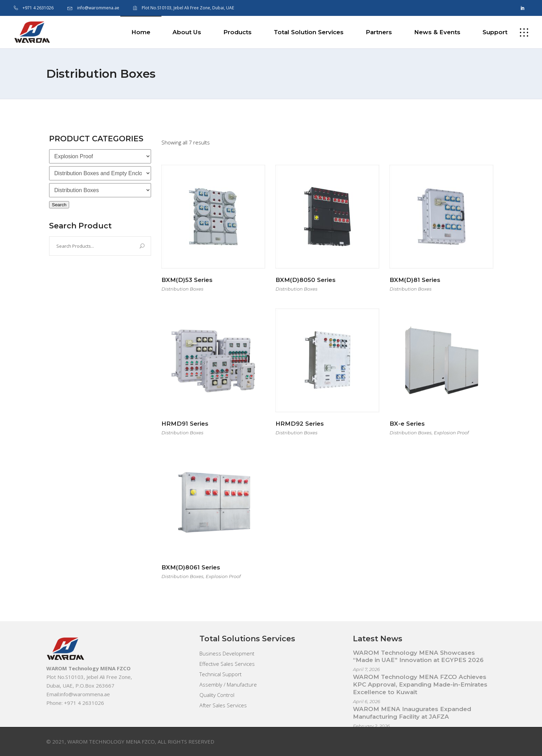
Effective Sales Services (227, 664)
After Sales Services (223, 705)
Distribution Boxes (182, 289)
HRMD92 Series (300, 424)
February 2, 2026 (371, 726)
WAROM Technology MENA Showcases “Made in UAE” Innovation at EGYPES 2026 (418, 656)
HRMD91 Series (185, 424)
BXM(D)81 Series (415, 280)
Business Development (227, 653)
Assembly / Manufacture (228, 684)
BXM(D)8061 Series (191, 567)
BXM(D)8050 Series (306, 280)
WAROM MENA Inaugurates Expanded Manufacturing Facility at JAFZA (412, 713)
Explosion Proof (451, 433)
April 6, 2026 (367, 701)
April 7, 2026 (366, 669)
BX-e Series (407, 424)
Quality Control (217, 695)
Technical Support (221, 674)
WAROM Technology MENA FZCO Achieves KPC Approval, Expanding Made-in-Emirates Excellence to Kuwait (420, 684)
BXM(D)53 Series (187, 280)
